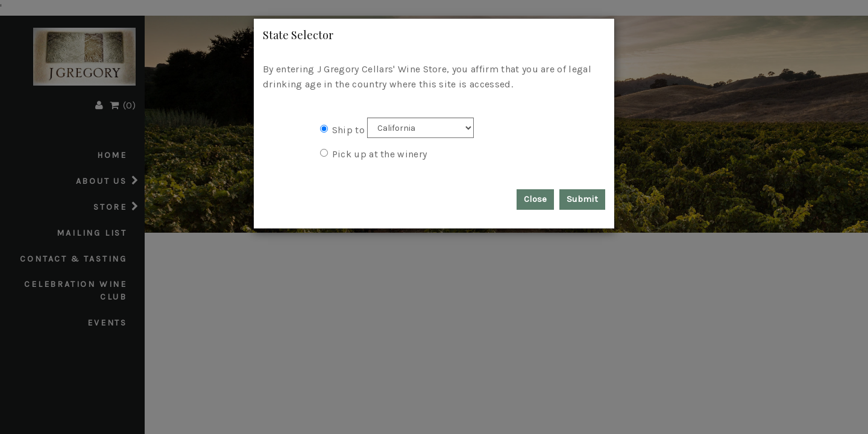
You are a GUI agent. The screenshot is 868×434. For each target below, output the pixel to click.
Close (535, 199)
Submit (582, 199)
